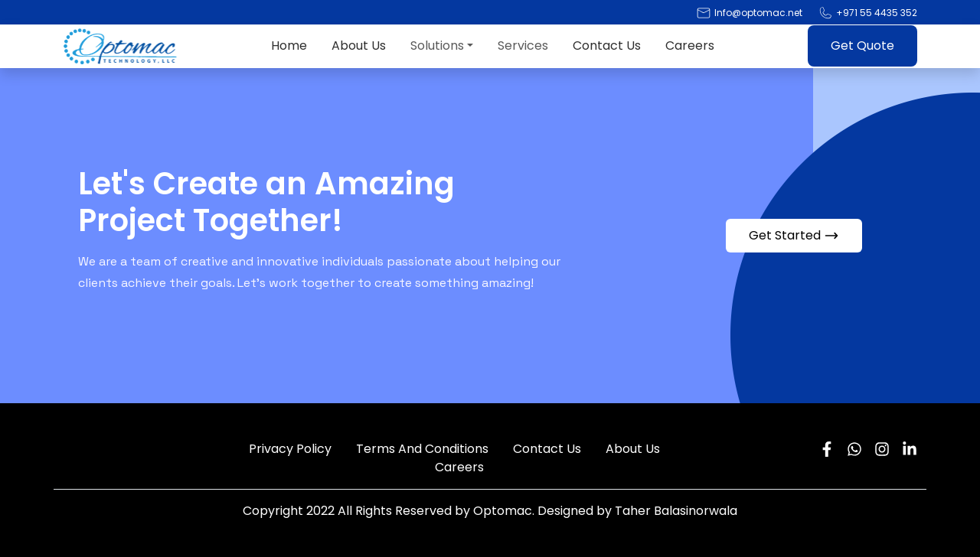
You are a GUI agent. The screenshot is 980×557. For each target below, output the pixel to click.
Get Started (794, 235)
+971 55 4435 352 (877, 13)
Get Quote (862, 46)
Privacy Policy (290, 449)
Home (289, 46)
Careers (690, 46)
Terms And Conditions (422, 449)
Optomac (503, 511)
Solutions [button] (437, 46)
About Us (359, 46)
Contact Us (607, 46)
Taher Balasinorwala (676, 511)
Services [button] (523, 46)
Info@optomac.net (758, 13)
